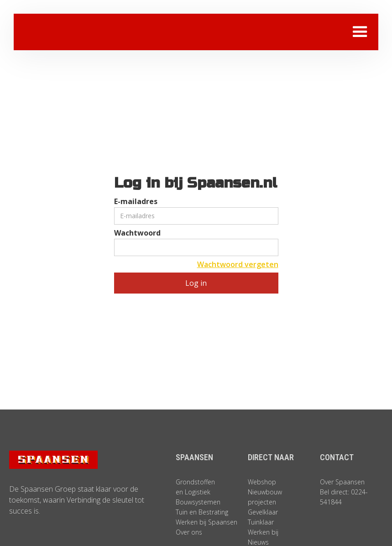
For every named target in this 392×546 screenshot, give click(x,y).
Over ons (189, 532)
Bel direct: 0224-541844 (344, 497)
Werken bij (263, 532)
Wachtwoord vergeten (238, 264)
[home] (80, 32)
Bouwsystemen (198, 502)
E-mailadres (136, 201)
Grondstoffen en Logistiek (195, 487)
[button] (360, 32)
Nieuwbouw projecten (265, 497)
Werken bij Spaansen (206, 522)
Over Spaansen (342, 482)
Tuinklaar (261, 522)
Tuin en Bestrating (202, 512)
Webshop (262, 482)
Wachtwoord (137, 233)
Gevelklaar (263, 512)
